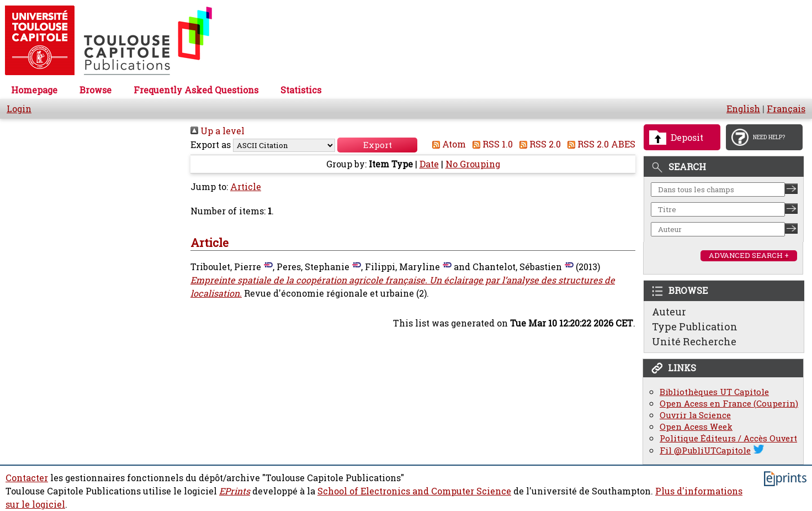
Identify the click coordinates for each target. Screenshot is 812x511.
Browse (95, 90)
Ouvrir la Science (695, 415)
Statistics (301, 90)
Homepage (34, 90)
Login (19, 109)
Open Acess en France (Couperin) (729, 404)
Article (246, 187)
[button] (377, 145)
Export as (211, 145)
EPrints (235, 491)
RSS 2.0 (538, 144)
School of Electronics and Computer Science (414, 491)
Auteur (669, 312)
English (743, 109)
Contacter (27, 478)
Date (429, 164)
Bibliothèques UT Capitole (714, 392)
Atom (447, 144)
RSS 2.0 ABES (599, 144)
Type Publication (695, 326)
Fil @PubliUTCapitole (705, 451)
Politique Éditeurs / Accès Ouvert (728, 438)
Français (786, 109)
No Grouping (473, 164)
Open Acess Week (696, 427)
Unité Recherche (694, 341)
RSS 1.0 (490, 144)
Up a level (217, 131)
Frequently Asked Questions (196, 90)
